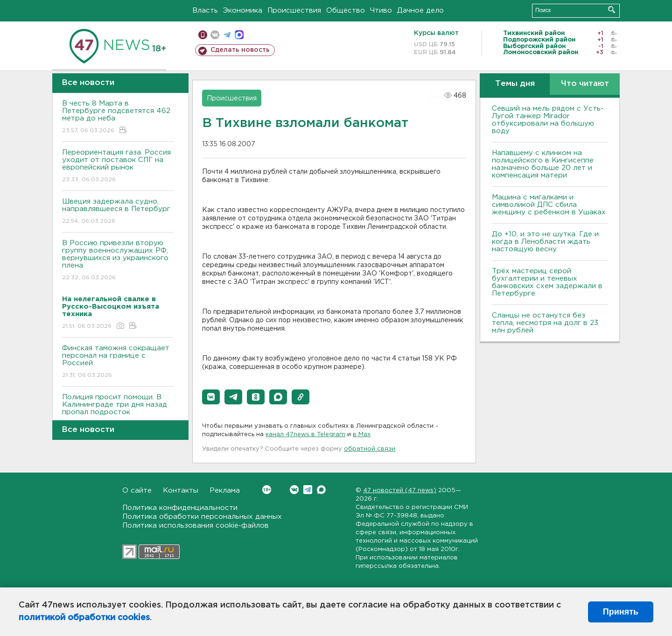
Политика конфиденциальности (180, 508)
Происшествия (294, 11)
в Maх (362, 435)
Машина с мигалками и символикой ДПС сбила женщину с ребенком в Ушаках (549, 205)
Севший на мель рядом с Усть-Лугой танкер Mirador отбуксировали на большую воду (548, 120)
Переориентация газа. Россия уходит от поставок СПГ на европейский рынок (118, 166)
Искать (612, 10)
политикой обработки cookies (84, 618)
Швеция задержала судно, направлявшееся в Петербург (118, 212)
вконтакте (215, 35)
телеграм (227, 35)
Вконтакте (267, 490)
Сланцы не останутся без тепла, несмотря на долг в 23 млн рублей (545, 323)
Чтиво (381, 11)
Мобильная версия (203, 35)
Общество (346, 11)
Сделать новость (240, 50)
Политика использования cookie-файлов (196, 526)
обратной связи (370, 449)
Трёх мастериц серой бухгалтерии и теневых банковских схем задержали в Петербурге (547, 282)
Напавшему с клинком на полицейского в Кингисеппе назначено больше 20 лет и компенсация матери (543, 164)
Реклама (225, 491)
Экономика (243, 11)
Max (321, 490)
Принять (621, 612)
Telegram (308, 490)
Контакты (181, 491)
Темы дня (515, 84)
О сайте (137, 491)
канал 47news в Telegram (305, 435)
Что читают (585, 84)
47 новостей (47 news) (400, 491)
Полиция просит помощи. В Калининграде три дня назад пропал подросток (118, 411)
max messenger (239, 35)
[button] (211, 397)
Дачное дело (420, 11)
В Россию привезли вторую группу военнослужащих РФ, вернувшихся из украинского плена (118, 261)
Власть (205, 11)
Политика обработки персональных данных (202, 517)
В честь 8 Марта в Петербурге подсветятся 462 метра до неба (118, 117)
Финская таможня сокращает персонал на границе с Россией (118, 362)
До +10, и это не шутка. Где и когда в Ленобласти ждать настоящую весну (545, 242)
